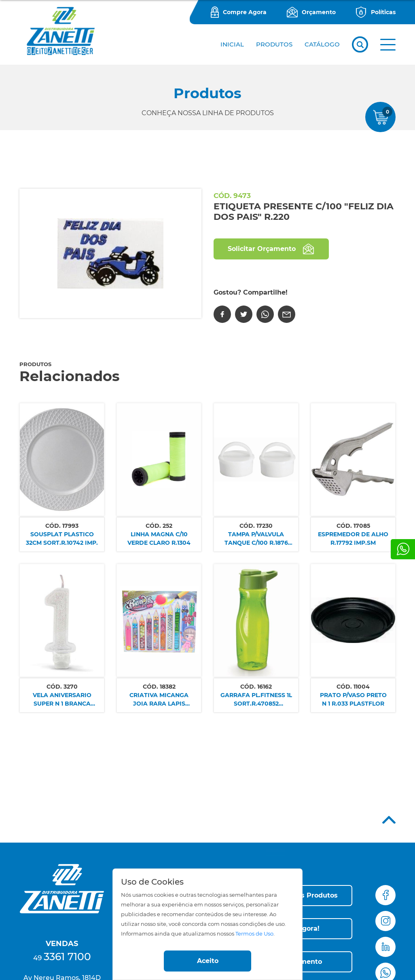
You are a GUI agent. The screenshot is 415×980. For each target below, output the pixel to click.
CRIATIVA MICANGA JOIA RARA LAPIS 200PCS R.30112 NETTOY (159, 700)
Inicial (232, 44)
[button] (388, 45)
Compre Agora (245, 12)
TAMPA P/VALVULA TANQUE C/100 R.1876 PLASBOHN (256, 539)
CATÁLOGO (322, 44)
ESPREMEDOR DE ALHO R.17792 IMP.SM (353, 538)
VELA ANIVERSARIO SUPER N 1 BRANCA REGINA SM (62, 700)
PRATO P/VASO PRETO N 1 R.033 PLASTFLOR (353, 699)
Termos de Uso (254, 934)
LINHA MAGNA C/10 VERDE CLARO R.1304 (159, 538)
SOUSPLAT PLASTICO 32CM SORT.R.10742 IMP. (62, 538)
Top (389, 820)
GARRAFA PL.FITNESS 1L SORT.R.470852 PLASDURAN (256, 700)
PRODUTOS (274, 44)
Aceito (208, 961)
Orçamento (319, 12)
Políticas (383, 12)
